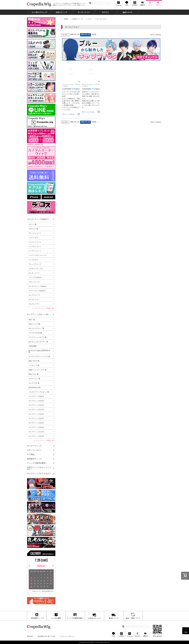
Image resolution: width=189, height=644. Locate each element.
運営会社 (30, 636)
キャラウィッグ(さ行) (36, 405)
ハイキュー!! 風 (34, 365)
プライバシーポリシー (67, 636)
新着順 (94, 34)
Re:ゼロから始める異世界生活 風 (39, 351)
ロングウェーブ (34, 295)
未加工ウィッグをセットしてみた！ (39, 468)
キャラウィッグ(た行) (36, 410)
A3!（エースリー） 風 (36, 328)
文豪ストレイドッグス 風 (38, 370)
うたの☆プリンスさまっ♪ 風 (39, 392)
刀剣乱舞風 (32, 346)
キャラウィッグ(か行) (36, 401)
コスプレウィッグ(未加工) (38, 219)
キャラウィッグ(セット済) (38, 314)
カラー (90, 19)
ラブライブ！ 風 (34, 379)
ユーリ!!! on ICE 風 (35, 333)
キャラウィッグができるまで (39, 473)
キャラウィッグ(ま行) (36, 423)
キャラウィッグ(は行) (36, 418)
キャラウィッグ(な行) (36, 414)
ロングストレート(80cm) (37, 286)
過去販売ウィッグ (34, 459)
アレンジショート (35, 233)
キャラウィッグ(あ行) (36, 396)
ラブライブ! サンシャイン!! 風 (39, 357)
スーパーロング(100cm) (37, 291)
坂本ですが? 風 (34, 361)
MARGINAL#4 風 (35, 387)
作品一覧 (32, 320)
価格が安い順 (75, 34)
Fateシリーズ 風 (34, 324)
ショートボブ (33, 238)
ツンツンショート (35, 242)
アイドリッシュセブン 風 (38, 337)
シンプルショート (35, 246)
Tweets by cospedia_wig (35, 145)
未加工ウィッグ (78, 19)
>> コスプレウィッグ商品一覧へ (44, 308)
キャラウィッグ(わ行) (36, 436)
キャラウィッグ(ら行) (36, 432)
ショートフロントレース (37, 255)
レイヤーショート (35, 251)
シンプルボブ (33, 260)
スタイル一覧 (33, 229)
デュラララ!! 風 (34, 383)
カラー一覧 (32, 224)
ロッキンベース (34, 273)
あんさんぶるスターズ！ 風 (38, 342)
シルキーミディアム (36, 269)
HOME (66, 19)
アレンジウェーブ (35, 264)
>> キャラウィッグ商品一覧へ (45, 440)
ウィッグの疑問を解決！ (37, 463)
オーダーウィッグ (34, 446)
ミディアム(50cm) (35, 277)
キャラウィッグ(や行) (36, 427)
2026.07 (41, 566)
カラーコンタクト (34, 450)
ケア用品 (31, 454)
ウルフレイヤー (34, 304)
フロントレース (34, 282)
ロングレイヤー (34, 300)
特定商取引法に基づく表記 (46, 636)
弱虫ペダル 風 (34, 374)
